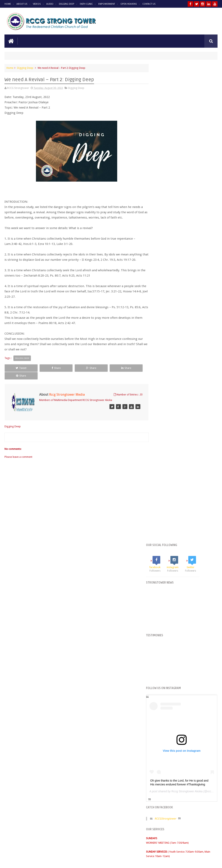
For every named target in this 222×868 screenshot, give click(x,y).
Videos (37, 4)
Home (8, 4)
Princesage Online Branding (161, 862)
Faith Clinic (86, 4)
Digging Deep (66, 4)
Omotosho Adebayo (206, 862)
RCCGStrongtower (173, 331)
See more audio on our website (111, 604)
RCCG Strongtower (41, 862)
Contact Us (148, 4)
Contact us (207, 837)
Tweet (18, 368)
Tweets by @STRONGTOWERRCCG (174, 434)
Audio (49, 4)
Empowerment (106, 4)
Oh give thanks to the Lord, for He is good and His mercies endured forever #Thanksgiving (184, 293)
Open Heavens (128, 4)
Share (46, 368)
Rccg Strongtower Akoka (195, 304)
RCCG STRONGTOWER (166, 450)
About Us (22, 4)
